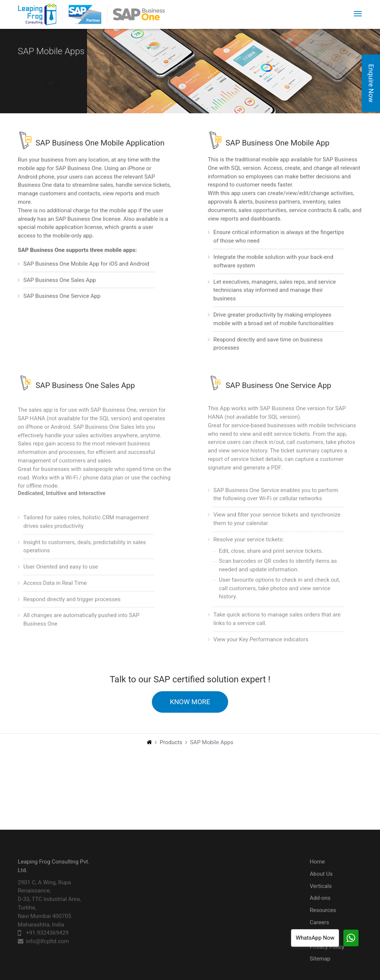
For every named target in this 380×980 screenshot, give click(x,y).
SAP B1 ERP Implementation (249, 889)
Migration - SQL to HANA (260, 912)
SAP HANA (137, 914)
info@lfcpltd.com (47, 954)
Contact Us (324, 947)
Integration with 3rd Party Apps (261, 967)
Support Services (251, 902)
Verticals (321, 899)
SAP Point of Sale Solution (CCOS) (166, 934)
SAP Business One (147, 886)
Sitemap (320, 971)
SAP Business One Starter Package (167, 905)
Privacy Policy (327, 959)
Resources (323, 923)
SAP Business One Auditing (158, 895)
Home (317, 874)
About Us (321, 886)
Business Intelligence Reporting (256, 950)
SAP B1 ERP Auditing (256, 937)
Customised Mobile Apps (155, 943)
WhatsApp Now (315, 938)
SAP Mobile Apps (145, 924)
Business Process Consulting (252, 924)
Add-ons (320, 911)
